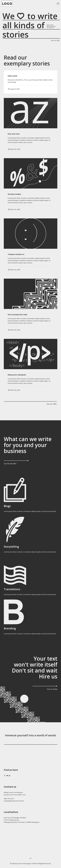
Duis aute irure (14, 134)
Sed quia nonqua (14, 194)
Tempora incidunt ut (16, 254)
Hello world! (12, 76)
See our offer (55, 41)
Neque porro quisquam (17, 375)
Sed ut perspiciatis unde (17, 315)
